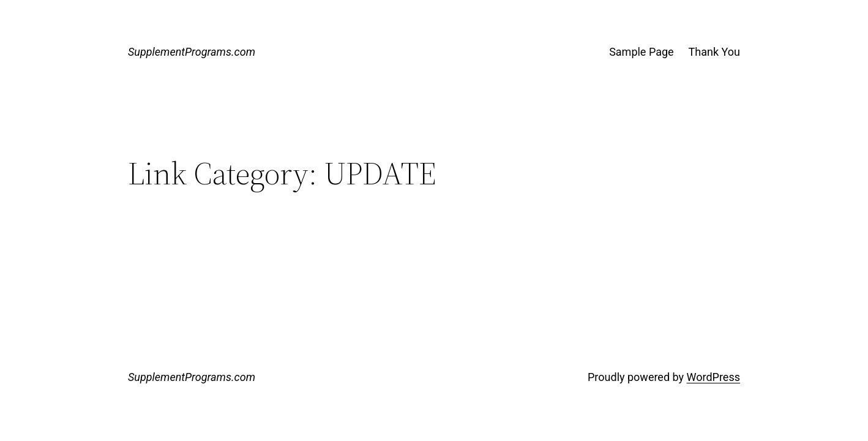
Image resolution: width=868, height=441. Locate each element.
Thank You (714, 52)
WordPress (713, 377)
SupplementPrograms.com (192, 52)
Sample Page (641, 52)
